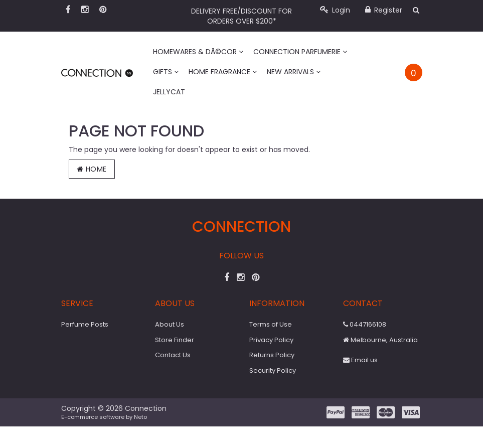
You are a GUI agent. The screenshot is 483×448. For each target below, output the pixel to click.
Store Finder (175, 340)
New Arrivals (294, 72)
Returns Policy (272, 355)
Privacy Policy (271, 340)
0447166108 (365, 324)
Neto (140, 417)
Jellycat (169, 92)
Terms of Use (271, 324)
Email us (360, 360)
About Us (170, 324)
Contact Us (173, 355)
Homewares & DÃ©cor (198, 52)
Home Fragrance (223, 72)
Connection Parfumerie (300, 52)
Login (335, 10)
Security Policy (273, 370)
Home (92, 169)
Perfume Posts (85, 324)
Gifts (166, 72)
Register (384, 10)
